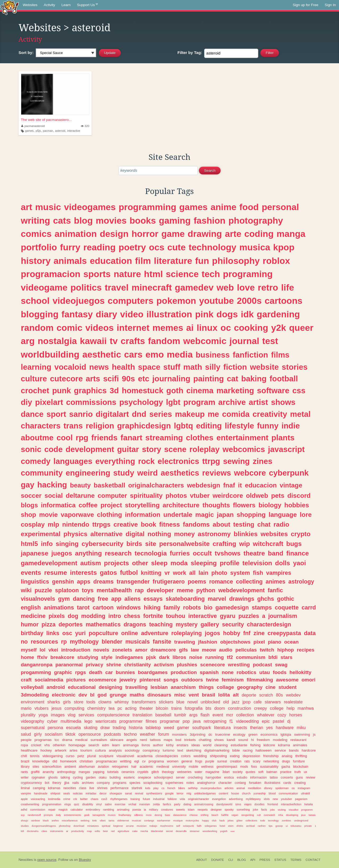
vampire (26, 793)
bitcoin (162, 708)
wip (245, 544)
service (280, 750)
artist (258, 402)
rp (64, 642)
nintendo (76, 524)
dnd (139, 414)
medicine (33, 616)
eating (235, 756)
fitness (169, 524)
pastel (278, 721)
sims (238, 804)
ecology (239, 734)
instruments (57, 831)
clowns (105, 702)
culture (34, 379)
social (54, 496)
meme (185, 590)
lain (204, 573)
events (31, 573)
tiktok (70, 734)
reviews (217, 473)
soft (261, 772)
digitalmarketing (217, 750)
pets (278, 496)
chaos (94, 799)
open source (47, 860)
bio (208, 607)
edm (105, 745)
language (283, 515)
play (156, 788)
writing (35, 220)
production (184, 672)
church (246, 793)
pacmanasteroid (33, 126)
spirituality (146, 496)
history (36, 261)
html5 (29, 544)
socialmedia (49, 680)
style (107, 657)
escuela (73, 727)
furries (180, 553)
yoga (43, 715)
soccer (31, 496)
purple (210, 761)
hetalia (309, 804)
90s (128, 379)
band (276, 553)
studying (88, 657)
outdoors (192, 680)
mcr (229, 715)
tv (114, 341)
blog (83, 220)
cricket (36, 745)
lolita (224, 695)
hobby (232, 633)
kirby (170, 745)
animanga (131, 745)
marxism (145, 804)
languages (73, 461)
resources (44, 642)
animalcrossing (204, 804)
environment (32, 702)
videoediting (247, 721)
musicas (137, 820)
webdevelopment (241, 590)
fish (258, 573)
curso (70, 756)
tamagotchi (99, 815)
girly (38, 734)
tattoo (274, 777)
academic (146, 767)
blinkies (246, 534)
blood (272, 793)
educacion (261, 485)
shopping (251, 515)
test (270, 341)
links (53, 633)
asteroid (60, 131)
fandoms (196, 524)
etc (144, 379)
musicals (137, 642)
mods (244, 767)
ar (67, 831)
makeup (190, 414)
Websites (30, 5)
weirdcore (228, 496)
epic (266, 721)
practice (286, 772)
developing (292, 815)
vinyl (99, 804)
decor (103, 793)
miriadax (91, 793)
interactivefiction (291, 804)
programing (248, 274)
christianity (138, 665)
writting (126, 761)
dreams (103, 582)
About (202, 860)
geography (250, 687)
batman (272, 772)
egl (137, 761)
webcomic (205, 341)
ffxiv (42, 657)
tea (112, 708)
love (246, 287)
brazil (25, 761)
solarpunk (188, 826)
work (180, 573)
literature (173, 261)
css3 (104, 799)
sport (56, 414)
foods (280, 672)
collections (251, 820)
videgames (211, 826)
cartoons (284, 301)
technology (212, 247)
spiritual (106, 826)
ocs (157, 247)
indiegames (129, 657)
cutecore (66, 379)
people (26, 740)
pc (120, 708)
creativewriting (30, 804)
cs (163, 788)
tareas (312, 815)
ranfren (262, 826)
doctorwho (33, 831)
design (114, 234)
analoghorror (206, 783)
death (96, 672)
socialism (54, 734)
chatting (205, 740)
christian (86, 761)
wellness (208, 767)
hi (253, 740)
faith (199, 826)
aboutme (37, 438)
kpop (284, 247)
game (173, 234)
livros (146, 745)
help (291, 708)
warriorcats (106, 721)
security (233, 624)
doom (220, 708)
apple (24, 799)
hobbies (297, 505)
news (99, 367)
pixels (57, 616)
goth (175, 390)
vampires (279, 573)
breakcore (62, 657)
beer (106, 831)
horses (296, 715)
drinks (240, 826)
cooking (251, 328)
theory (57, 783)
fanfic (275, 590)
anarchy (48, 772)
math (193, 367)
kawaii (93, 341)
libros (179, 657)
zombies (286, 820)
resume (56, 573)
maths (137, 695)
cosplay (33, 524)
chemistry (97, 708)
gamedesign (232, 607)
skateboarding (185, 599)
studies (25, 826)
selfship (193, 788)
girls (67, 702)
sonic (31, 449)
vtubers (41, 708)
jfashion (208, 642)
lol (43, 650)
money (184, 534)
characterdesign (269, 624)
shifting (204, 815)
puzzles (249, 616)
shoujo (24, 820)
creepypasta (284, 633)
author (158, 745)
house (235, 793)
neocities (70, 788)
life (287, 287)
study (124, 473)
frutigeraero (169, 582)
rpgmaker (38, 777)
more (149, 815)
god (102, 695)
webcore (250, 473)
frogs (199, 761)
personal (280, 207)
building (115, 777)
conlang (240, 783)
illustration (169, 314)
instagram (304, 788)
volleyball (32, 687)
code (53, 449)
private (308, 826)
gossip (279, 826)
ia (145, 810)
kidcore (269, 745)
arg (28, 341)
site (151, 544)
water (198, 772)
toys (88, 590)
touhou (175, 616)
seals (67, 793)
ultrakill (305, 793)
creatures (167, 810)
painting (209, 379)
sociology (132, 750)
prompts (48, 815)
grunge (118, 695)
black (46, 820)
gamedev (194, 287)
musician (142, 826)
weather (148, 734)
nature (127, 274)
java (197, 721)
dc (210, 734)
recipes (306, 650)
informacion (258, 777)
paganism (301, 799)
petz (81, 756)
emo (155, 354)
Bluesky (85, 860)
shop (28, 515)
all (192, 573)
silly (213, 367)
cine (271, 687)
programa (156, 761)
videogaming (53, 756)
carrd (309, 607)
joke (256, 810)
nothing (159, 534)
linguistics (35, 582)
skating (90, 727)
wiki (26, 590)
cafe (258, 702)
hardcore (309, 750)
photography (256, 220)
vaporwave (77, 515)
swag (281, 665)
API (253, 860)
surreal (222, 761)
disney (268, 788)
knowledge (41, 761)
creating (300, 783)
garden (91, 777)
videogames (90, 207)
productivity (78, 831)
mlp (53, 524)
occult (202, 553)
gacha (286, 767)
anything (88, 553)
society (238, 772)
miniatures (93, 826)
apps (84, 582)
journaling (171, 379)
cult (259, 815)
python (206, 590)
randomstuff (34, 815)
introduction (76, 650)
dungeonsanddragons (44, 826)
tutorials (113, 772)
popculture (104, 633)
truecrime (222, 734)
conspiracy (151, 750)
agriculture (123, 831)
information (143, 515)
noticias (78, 793)
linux (207, 328)
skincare (117, 740)
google (169, 793)
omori (309, 680)
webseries (184, 772)
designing (111, 687)
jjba (67, 783)
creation (236, 761)
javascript (286, 449)
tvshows (228, 553)
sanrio (81, 414)
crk (75, 799)
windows (129, 607)
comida (236, 414)
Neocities (26, 860)
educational (82, 687)
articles (229, 788)
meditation (255, 788)
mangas (84, 772)
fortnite (153, 616)
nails (76, 783)
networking (271, 761)
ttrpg (211, 461)
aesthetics (180, 473)
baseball (163, 715)
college (277, 708)
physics (76, 534)
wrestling (239, 665)
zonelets (122, 650)
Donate (217, 860)
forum (164, 734)
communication (288, 793)
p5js (38, 131)
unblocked (210, 702)
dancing (84, 599)
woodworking (210, 831)
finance (298, 553)
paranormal (69, 665)
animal (241, 788)
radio (281, 524)
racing (248, 750)
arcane (130, 826)
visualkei (293, 810)
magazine (212, 772)
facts (264, 810)
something (243, 810)
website (264, 367)
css (299, 390)
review (311, 777)
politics (86, 287)
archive (232, 402)
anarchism (183, 687)
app (116, 599)
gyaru (228, 616)
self (178, 826)
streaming (164, 438)
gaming (175, 220)
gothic (286, 599)
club (214, 820)
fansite (162, 642)
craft (26, 680)
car (109, 672)
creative (126, 524)
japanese (34, 553)
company (103, 783)
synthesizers (154, 793)
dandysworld (224, 804)
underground (301, 820)
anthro (55, 820)
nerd (143, 740)
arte (233, 234)
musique (178, 820)
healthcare (29, 750)
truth (297, 772)
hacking (52, 485)
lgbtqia (286, 734)
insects (240, 727)
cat (233, 379)
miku (301, 727)
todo (262, 820)
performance (119, 788)
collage (225, 687)
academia (145, 756)
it (240, 485)
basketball (110, 485)
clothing (109, 515)
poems (197, 582)
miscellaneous (70, 820)
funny (268, 426)
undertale (178, 515)
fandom (164, 341)
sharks (54, 702)
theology (168, 772)
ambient (70, 767)
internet (133, 328)
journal (244, 341)
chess (132, 616)
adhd (24, 810)
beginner (118, 826)
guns (299, 777)
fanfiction (251, 355)
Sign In (330, 5)
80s (279, 695)
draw (105, 727)
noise (196, 657)
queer (301, 328)
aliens (133, 599)
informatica (58, 505)
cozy (282, 715)
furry (70, 247)
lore (306, 515)
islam (191, 810)
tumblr (180, 715)
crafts (133, 341)
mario (26, 708)
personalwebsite (184, 544)
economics (269, 734)
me (213, 414)
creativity (270, 414)
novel (193, 702)
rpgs (81, 672)
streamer (195, 831)
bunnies (125, 672)
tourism (86, 750)
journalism (283, 616)
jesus (57, 708)
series (161, 414)
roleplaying (187, 633)
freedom (263, 740)
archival (250, 826)
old (226, 702)
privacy (94, 665)
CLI (231, 860)
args (193, 715)
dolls (283, 563)
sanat (128, 793)
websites (274, 534)
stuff (172, 367)
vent (194, 695)
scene (175, 449)
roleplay (204, 449)
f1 (231, 721)
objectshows (235, 642)
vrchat (132, 804)
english (31, 607)
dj (289, 721)
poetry (132, 247)
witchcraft (268, 544)
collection (245, 715)
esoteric (129, 777)
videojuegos (79, 301)
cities (44, 831)
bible (236, 750)
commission (38, 810)
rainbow (35, 820)
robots (192, 607)
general (187, 761)
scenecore (213, 665)
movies (111, 220)
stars (286, 657)
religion (100, 426)
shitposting (218, 756)
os (293, 788)
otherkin (59, 745)
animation (76, 234)
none (228, 672)
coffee (88, 505)
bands (294, 750)
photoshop (65, 826)
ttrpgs (101, 524)
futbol (129, 573)
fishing (255, 745)
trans (73, 426)
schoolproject (163, 777)
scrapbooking (153, 783)
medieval (163, 767)
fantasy (77, 314)
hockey (46, 750)
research (118, 553)
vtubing (282, 810)
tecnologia (151, 553)
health (123, 367)
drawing (205, 234)
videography (32, 721)
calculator (77, 810)
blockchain (301, 767)
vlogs (68, 804)
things (206, 687)
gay (27, 485)
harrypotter (213, 777)
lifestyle (240, 426)
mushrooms (167, 826)
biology (270, 505)
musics (112, 815)
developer (160, 590)
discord (299, 496)
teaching (161, 624)
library (25, 767)
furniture (299, 761)
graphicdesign (144, 426)
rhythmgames (119, 799)
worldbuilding (50, 354)
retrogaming (215, 721)
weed (169, 727)
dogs (227, 314)
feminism (233, 680)
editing (209, 426)
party (177, 804)
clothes (200, 438)
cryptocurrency (31, 783)
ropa (24, 745)
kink (95, 820)
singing (67, 544)
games (29, 131)
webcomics (244, 449)
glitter (240, 820)
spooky (229, 810)
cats (62, 220)
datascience (180, 815)
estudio (242, 777)
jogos (212, 633)
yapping (99, 772)
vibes (103, 820)
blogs (29, 505)
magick (63, 810)
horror (145, 234)
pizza (49, 624)
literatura (222, 727)
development (90, 449)
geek (87, 815)
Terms (296, 860)
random (37, 328)
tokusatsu (296, 826)
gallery (210, 624)
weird (148, 473)
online (130, 633)
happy (206, 820)
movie (48, 515)
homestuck (143, 390)
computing (75, 708)
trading (119, 727)
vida (182, 799)
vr (167, 573)
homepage (77, 745)
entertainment (242, 438)
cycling (78, 777)
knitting (151, 573)
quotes (250, 772)
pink (204, 314)
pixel (259, 642)
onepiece (144, 777)
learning (36, 367)
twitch (267, 650)
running (215, 657)
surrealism (99, 740)
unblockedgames (205, 793)
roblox (276, 261)
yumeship (260, 793)
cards (287, 783)
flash (205, 715)
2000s (249, 301)
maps (168, 740)
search (94, 745)
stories (295, 367)
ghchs (266, 599)
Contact (313, 860)
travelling (136, 687)
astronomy (214, 534)
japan (225, 515)
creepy (260, 708)
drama (67, 740)
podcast (262, 665)
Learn (66, 5)
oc (226, 328)
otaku (103, 777)
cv (144, 761)
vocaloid (70, 367)
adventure (155, 633)
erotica (229, 777)
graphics (90, 390)
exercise (120, 804)
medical (81, 740)
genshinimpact (227, 767)
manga (291, 234)
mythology (84, 642)
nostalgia (57, 341)
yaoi (300, 563)
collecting (249, 582)
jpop (247, 702)
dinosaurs (159, 695)
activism (164, 665)
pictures (76, 680)
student (288, 687)
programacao (106, 761)
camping (39, 788)
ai (190, 328)
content (223, 793)
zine (259, 633)
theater (146, 708)
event (218, 715)
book (149, 524)
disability (88, 804)
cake (135, 831)
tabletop (153, 727)
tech (211, 274)
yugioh (224, 831)
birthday (32, 633)
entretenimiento (72, 815)
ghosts (53, 777)
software (273, 390)
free (103, 599)
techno (130, 734)
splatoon (67, 590)
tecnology (273, 820)
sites (36, 767)
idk (247, 314)
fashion (209, 220)
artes (73, 750)
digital (135, 534)
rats (247, 761)
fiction (235, 367)
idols (267, 799)
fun (202, 261)
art (26, 207)
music (48, 207)
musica (255, 247)
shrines (102, 788)
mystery (187, 624)
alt (236, 695)
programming (148, 207)
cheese (194, 815)
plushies (187, 665)
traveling (185, 642)
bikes (182, 788)
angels (132, 740)
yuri (81, 633)
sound (243, 740)
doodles (260, 804)
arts (93, 379)
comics (36, 234)
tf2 (230, 657)
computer (112, 496)
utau (265, 672)
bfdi (273, 657)
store (79, 702)
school (35, 301)
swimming (302, 734)
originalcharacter (199, 799)
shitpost (55, 793)
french (171, 788)
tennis (35, 756)
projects (117, 563)
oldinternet (123, 820)
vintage (291, 485)
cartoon (103, 607)
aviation (104, 767)
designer (216, 810)
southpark (202, 727)
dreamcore (163, 650)
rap (139, 590)
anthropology (66, 772)
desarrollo (181, 831)
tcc (57, 740)
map (89, 831)
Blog (242, 860)
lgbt (173, 402)
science (182, 274)
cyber (52, 721)
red (113, 831)
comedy (35, 461)
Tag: (190, 53)
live (92, 788)
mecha (144, 831)
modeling (280, 740)
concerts (287, 777)
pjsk (151, 657)
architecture (181, 505)
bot (47, 783)
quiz (77, 804)
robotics (246, 672)
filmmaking (260, 680)
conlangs (149, 820)
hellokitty (300, 672)
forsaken (255, 783)
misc (180, 695)
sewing (236, 461)
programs (120, 783)
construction (240, 708)
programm (307, 810)
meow (209, 650)
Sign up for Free (305, 5)
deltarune (80, 496)
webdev (293, 695)
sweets (180, 810)
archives (88, 783)
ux (305, 772)
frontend (273, 804)
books (143, 220)
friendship (271, 756)
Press (265, 860)
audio (226, 650)
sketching (194, 750)
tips (271, 826)
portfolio (39, 247)
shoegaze (116, 793)
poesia (137, 810)
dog (73, 616)
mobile (194, 767)
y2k (279, 328)
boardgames (153, 672)
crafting (224, 544)
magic (204, 515)
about (221, 524)
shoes (219, 740)
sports (97, 274)
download (79, 826)
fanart (131, 438)
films (280, 355)
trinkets (190, 740)
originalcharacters (156, 485)
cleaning (221, 745)
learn (116, 745)
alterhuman (87, 767)
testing (244, 524)
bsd (178, 740)
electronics (178, 461)
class (83, 788)
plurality (28, 715)
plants (283, 438)
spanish (209, 672)
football (284, 379)
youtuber (287, 799)
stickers (166, 702)
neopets (203, 810)
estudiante (239, 745)
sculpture (106, 756)
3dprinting (197, 734)
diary (107, 314)
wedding (200, 756)
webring (85, 820)
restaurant (298, 740)
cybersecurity (102, 544)
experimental (41, 534)
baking (254, 379)
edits (97, 831)
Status (280, 860)
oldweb (257, 496)
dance (32, 414)
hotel (222, 826)
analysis (115, 750)
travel (117, 287)
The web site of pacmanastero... (46, 120)
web (225, 287)
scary (257, 761)
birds (134, 544)
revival (139, 793)
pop (186, 721)
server (180, 777)
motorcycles (192, 820)
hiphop (286, 650)
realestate (293, 702)
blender (112, 642)
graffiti (35, 772)
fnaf (229, 485)
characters (41, 426)
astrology (301, 582)
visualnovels (38, 599)
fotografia (194, 708)
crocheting (195, 777)
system (240, 573)
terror (180, 793)
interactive (74, 131)
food (249, 207)
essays (153, 599)
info (47, 544)
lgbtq (183, 426)
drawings (242, 599)
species (135, 783)
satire (108, 804)
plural (92, 756)
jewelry (128, 680)
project (111, 505)
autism (91, 563)
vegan (235, 815)
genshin (63, 582)
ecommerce (103, 680)
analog (287, 756)
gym (64, 599)
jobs (272, 810)
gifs (184, 650)
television (257, 563)
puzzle (43, 590)
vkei (53, 650)
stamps (262, 607)
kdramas (54, 788)
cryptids (143, 772)
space (149, 367)
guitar (128, 449)
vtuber (200, 496)
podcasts (112, 734)
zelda (157, 804)
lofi (22, 831)
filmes (151, 721)
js (314, 734)
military (154, 810)
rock (146, 461)
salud (26, 734)
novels (101, 650)
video (132, 314)
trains (176, 708)
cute (177, 247)
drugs (286, 761)
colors (186, 756)
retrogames (120, 767)
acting (131, 708)
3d (114, 390)
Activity (49, 5)
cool (64, 438)
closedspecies (167, 756)
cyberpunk (289, 473)
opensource (90, 734)
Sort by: (26, 53)
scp (23, 815)
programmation (52, 804)
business (213, 355)
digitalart (112, 414)
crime (67, 799)
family (172, 607)
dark (164, 657)
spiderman (282, 788)
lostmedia (54, 799)
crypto (301, 534)
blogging (39, 314)
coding (259, 234)
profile (230, 563)
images (58, 715)
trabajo (153, 826)
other (140, 563)
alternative (106, 534)
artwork (61, 750)
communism (251, 657)
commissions (91, 402)
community (42, 473)
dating (187, 804)
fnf (247, 633)
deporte (249, 695)
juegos (62, 553)
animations (59, 607)
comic (69, 328)
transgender (133, 582)
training (135, 799)
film (143, 261)
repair (52, 810)
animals (70, 261)
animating (123, 810)
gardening (278, 314)
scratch (266, 695)
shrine (114, 665)
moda (179, 563)
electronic (64, 695)
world (207, 745)
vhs (47, 745)
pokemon (176, 301)
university (179, 767)
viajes (248, 804)
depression (251, 756)
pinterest (150, 680)
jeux (303, 815)
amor (141, 650)
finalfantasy (125, 815)
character (225, 783)
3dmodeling (35, 695)
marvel (217, 599)
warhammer (164, 820)
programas (43, 740)
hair (134, 767)
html (153, 274)
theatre (254, 553)
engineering (88, 473)
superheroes (174, 783)
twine (212, 680)
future (146, 799)
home (27, 657)
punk (62, 390)
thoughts (216, 505)
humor (30, 624)
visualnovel (125, 756)
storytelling (142, 505)
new (275, 799)
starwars (273, 702)
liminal (25, 788)
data (310, 633)
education (111, 261)
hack (222, 820)
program (199, 402)
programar (170, 721)
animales (300, 745)
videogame (44, 287)
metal (300, 414)
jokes (230, 820)
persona (55, 727)
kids (148, 788)
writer (25, 777)
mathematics (103, 624)
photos (176, 496)
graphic (63, 672)
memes (168, 328)
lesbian (159, 687)
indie (291, 426)
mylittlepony (253, 799)
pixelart (49, 402)
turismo (168, 750)
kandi (231, 740)
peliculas (246, 650)
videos (99, 328)
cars (133, 354)
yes (269, 727)
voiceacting (38, 799)
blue (180, 702)
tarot (83, 607)
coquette (287, 607)
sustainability (269, 767)
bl (92, 695)
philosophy (236, 261)
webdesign (204, 485)
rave (233, 831)
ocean (291, 642)
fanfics (167, 804)
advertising (236, 799)
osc (67, 633)
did (55, 761)
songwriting (248, 815)
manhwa (306, 708)
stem (231, 826)
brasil (208, 695)
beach (215, 815)
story (152, 449)
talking (65, 777)
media (180, 354)
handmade (41, 793)
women (173, 761)
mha (280, 815)
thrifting (301, 756)
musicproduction (211, 788)
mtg (189, 793)
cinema (200, 390)
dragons (135, 624)
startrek (137, 788)
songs (171, 680)
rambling (108, 810)
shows (283, 402)
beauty (80, 485)
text (180, 750)
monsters (180, 734)
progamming (36, 672)
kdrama (284, 745)
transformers (144, 702)
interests (83, 573)
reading (100, 247)
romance (221, 582)
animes (275, 582)
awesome (287, 680)
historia (136, 727)
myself (29, 650)
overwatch (269, 815)
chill (24, 756)
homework (68, 761)
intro (115, 616)
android (56, 687)
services (86, 715)
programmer (131, 721)
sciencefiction (52, 767)
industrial (159, 799)
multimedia (71, 721)
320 (85, 126)
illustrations (272, 783)
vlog (72, 715)
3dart (226, 772)
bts (208, 708)
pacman (48, 131)
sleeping (204, 563)
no (24, 642)
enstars (182, 745)
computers (131, 301)
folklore (172, 799)
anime (224, 207)
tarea (111, 820)
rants (24, 772)
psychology (141, 402)
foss (254, 767)
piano (274, 642)
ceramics (128, 772)
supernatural (33, 727)
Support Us (88, 5)
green (253, 734)
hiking (152, 607)
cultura (101, 750)
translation (143, 715)
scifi (111, 379)
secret (169, 831)
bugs (294, 544)
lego (88, 721)
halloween (264, 750)
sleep (159, 563)
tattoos (155, 740)
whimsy (122, 702)
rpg (82, 438)
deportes (71, 624)
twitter (84, 799)
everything (115, 461)
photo (219, 573)
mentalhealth (114, 590)
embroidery (93, 810)
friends (104, 438)
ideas (195, 745)
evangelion (219, 799)
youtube (217, 301)
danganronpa (37, 665)
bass (168, 815)
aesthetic (102, 354)
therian (257, 727)
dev (83, 695)
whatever (266, 715)
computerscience (113, 715)
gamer (183, 727)
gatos (108, 573)
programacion (50, 274)
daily (58, 815)
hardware (285, 727)
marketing (235, 390)
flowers (244, 505)
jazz (236, 702)
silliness (138, 815)
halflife (225, 815)
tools (91, 702)
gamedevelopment (49, 563)
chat (264, 524)
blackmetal (157, 831)
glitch (155, 772)
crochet (35, 390)
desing (158, 815)
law (195, 650)
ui (287, 826)
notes (190, 783)
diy (26, 402)
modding (93, 616)
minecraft (152, 287)
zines (262, 461)
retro (268, 287)
